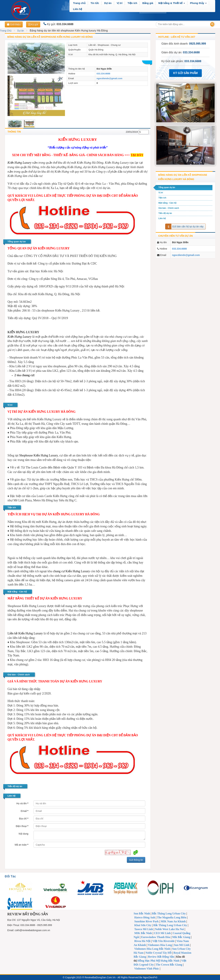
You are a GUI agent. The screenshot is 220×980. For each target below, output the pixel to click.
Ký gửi (33, 24)
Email (24, 811)
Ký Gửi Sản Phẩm (185, 73)
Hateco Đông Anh (145, 917)
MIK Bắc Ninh (143, 933)
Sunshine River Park (146, 921)
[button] (172, 3)
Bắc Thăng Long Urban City (169, 913)
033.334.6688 (103, 74)
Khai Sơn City (143, 925)
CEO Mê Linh (162, 933)
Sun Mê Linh (182, 945)
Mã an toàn (21, 845)
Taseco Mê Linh (144, 929)
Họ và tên (22, 803)
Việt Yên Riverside (163, 941)
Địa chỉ (24, 819)
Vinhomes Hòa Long (160, 945)
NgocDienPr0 (150, 977)
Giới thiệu (14, 24)
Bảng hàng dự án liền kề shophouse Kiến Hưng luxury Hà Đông (50, 37)
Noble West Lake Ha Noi (169, 929)
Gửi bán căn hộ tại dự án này (184, 227)
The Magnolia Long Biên (172, 917)
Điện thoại (22, 826)
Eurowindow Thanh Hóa (156, 937)
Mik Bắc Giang (181, 937)
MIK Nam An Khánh (173, 921)
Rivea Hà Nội (142, 941)
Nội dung (24, 834)
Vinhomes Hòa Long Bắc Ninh (152, 949)
